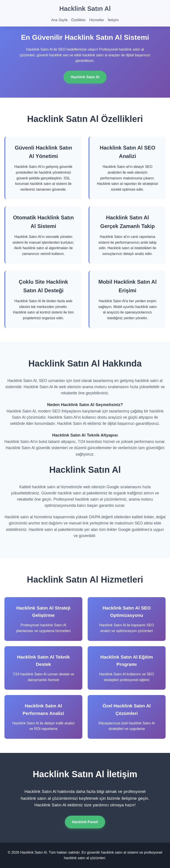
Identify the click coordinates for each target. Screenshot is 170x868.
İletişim (113, 20)
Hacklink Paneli (85, 822)
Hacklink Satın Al (85, 9)
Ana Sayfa (60, 20)
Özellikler (78, 20)
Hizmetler (97, 20)
